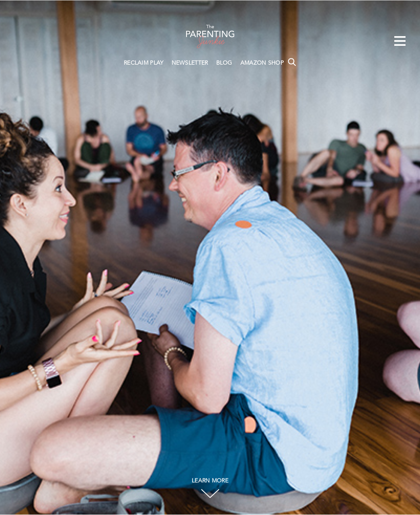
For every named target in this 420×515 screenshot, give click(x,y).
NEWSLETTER (190, 63)
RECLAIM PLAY (144, 63)
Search (292, 62)
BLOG (224, 63)
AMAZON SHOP (262, 63)
